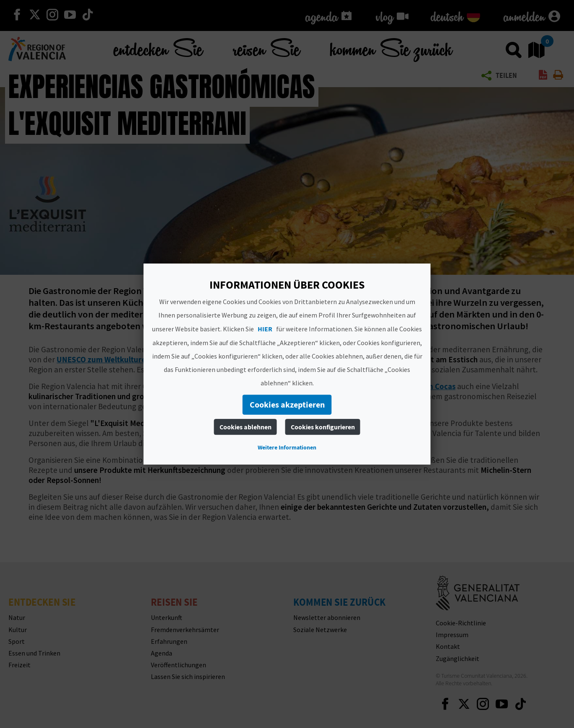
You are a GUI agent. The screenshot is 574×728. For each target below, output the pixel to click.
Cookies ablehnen (246, 427)
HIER (265, 329)
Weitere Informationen (287, 447)
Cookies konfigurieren (323, 427)
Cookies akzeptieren (287, 404)
